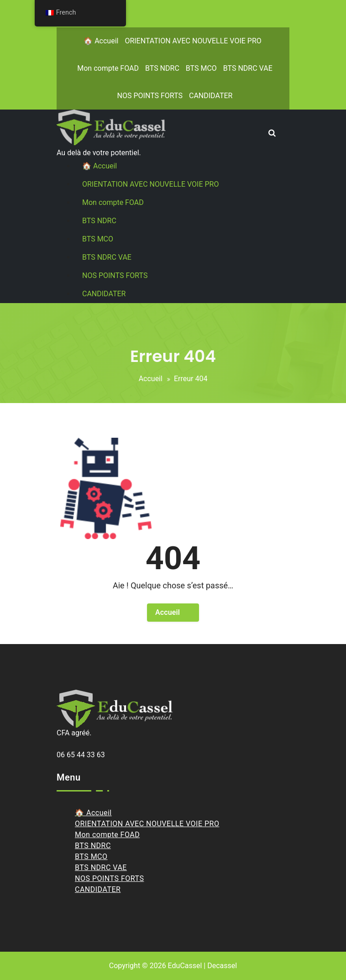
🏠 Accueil (101, 41)
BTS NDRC (162, 68)
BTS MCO (201, 68)
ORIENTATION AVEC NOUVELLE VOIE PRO (193, 41)
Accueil (151, 379)
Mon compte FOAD (108, 68)
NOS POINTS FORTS (150, 96)
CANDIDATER (211, 96)
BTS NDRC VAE (248, 68)
